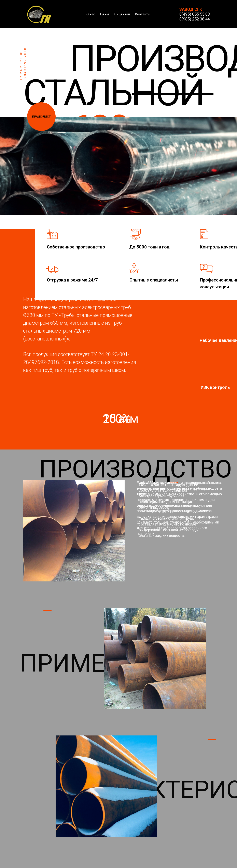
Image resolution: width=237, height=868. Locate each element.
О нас (91, 14)
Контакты (143, 14)
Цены (105, 14)
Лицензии (122, 14)
